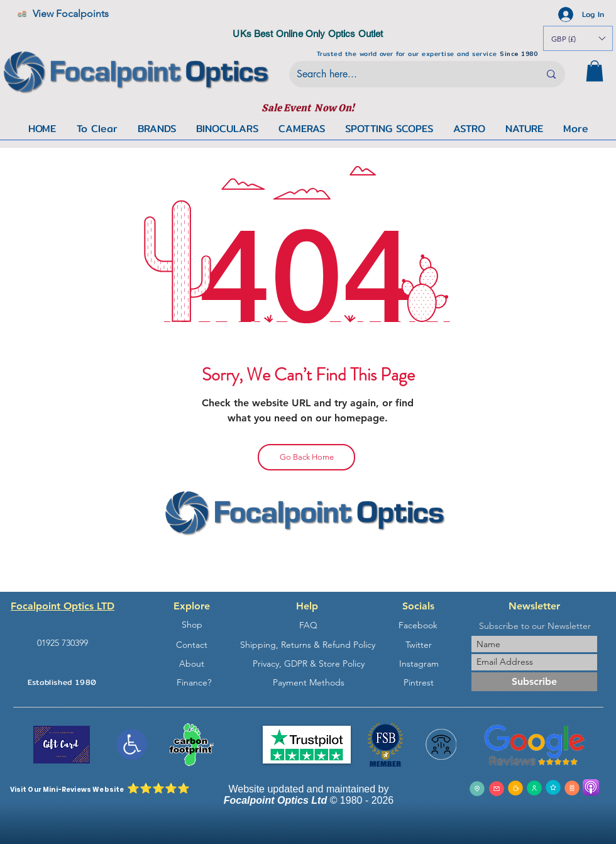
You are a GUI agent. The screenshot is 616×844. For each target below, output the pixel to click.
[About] (192, 664)
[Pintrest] (419, 682)
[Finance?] (194, 682)
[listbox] (578, 38)
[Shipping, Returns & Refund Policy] (308, 645)
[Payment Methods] (309, 682)
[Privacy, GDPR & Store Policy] (309, 664)
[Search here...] (409, 74)
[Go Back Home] (306, 457)
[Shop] (192, 625)
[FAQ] (308, 626)
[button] (595, 71)
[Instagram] (419, 664)
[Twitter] (419, 645)
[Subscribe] (534, 682)
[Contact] (192, 645)
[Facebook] (418, 626)
